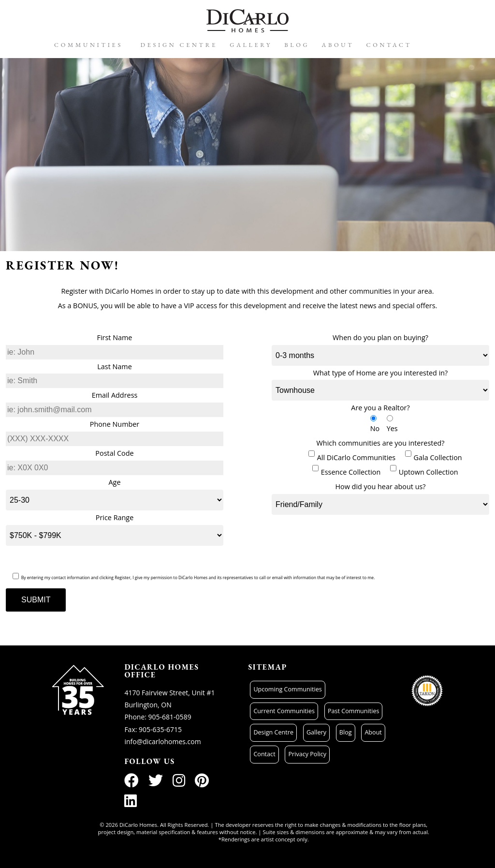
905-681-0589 (170, 717)
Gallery (251, 45)
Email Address (115, 395)
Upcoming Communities (287, 689)
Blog (297, 45)
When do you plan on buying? (380, 337)
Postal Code (114, 453)
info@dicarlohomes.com (162, 741)
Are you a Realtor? (380, 408)
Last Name (114, 367)
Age (115, 482)
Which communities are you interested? (381, 443)
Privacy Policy (307, 754)
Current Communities (284, 711)
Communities (88, 45)
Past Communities (354, 711)
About (338, 45)
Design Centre (179, 45)
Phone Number (115, 424)
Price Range (115, 517)
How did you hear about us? (380, 486)
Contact (389, 45)
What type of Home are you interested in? (381, 373)
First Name (115, 337)
